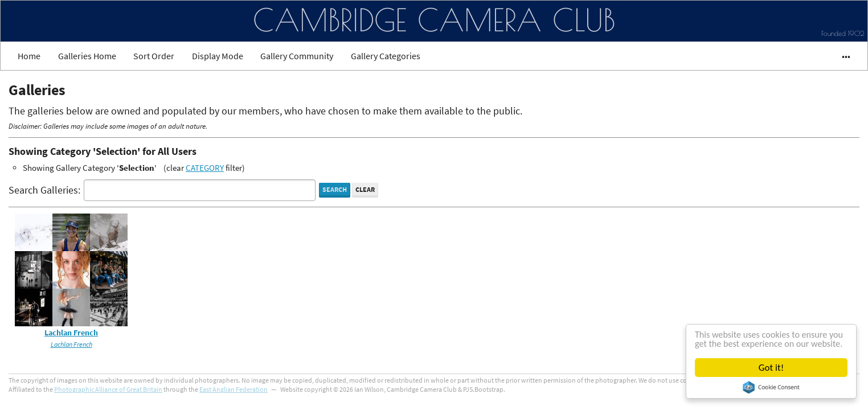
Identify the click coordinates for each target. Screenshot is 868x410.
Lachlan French (71, 333)
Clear (365, 189)
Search (335, 189)
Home (29, 56)
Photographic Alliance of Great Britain (108, 389)
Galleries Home (87, 56)
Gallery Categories (386, 56)
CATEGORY (205, 168)
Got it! (771, 368)
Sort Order (154, 56)
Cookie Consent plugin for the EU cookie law (771, 387)
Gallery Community (297, 56)
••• (841, 56)
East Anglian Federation (234, 389)
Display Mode (218, 56)
